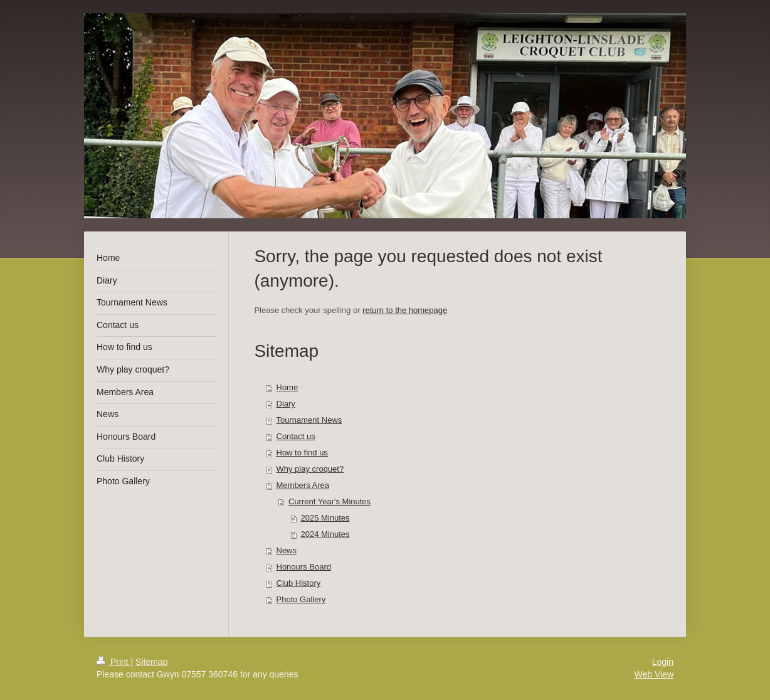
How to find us (302, 453)
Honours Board (304, 567)
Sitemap (151, 662)
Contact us (296, 436)
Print (114, 662)
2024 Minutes (325, 534)
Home (287, 387)
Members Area (303, 485)
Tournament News (309, 420)
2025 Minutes (325, 518)
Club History (299, 583)
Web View (654, 674)
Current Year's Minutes (330, 501)
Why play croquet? (310, 469)
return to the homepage (405, 310)
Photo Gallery (301, 599)
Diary (286, 404)
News (287, 550)
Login (663, 662)
